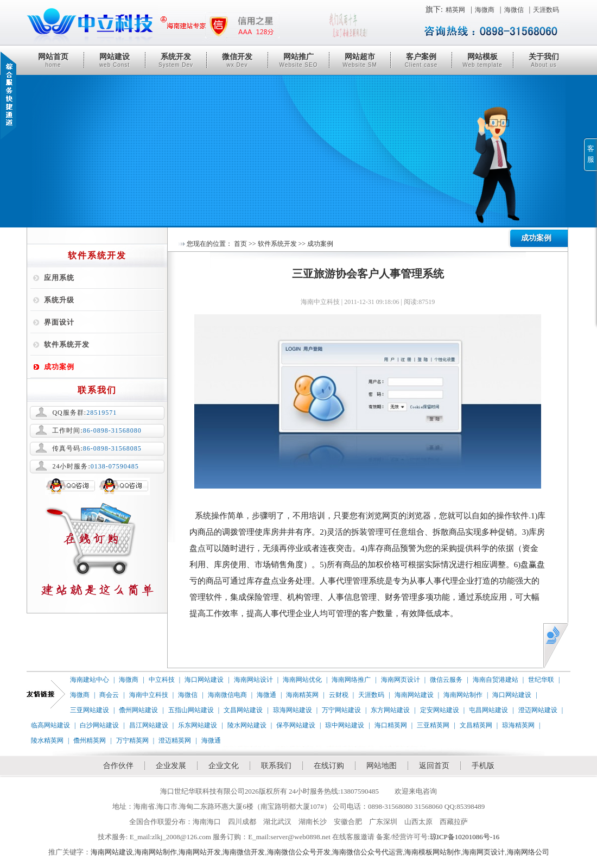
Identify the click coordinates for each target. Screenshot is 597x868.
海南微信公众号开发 (299, 852)
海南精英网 (302, 695)
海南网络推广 (351, 680)
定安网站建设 (440, 710)
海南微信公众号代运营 (367, 852)
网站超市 (360, 60)
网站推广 (298, 60)
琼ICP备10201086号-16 (465, 837)
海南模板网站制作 (433, 852)
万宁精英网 (132, 740)
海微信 (514, 10)
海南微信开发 (244, 852)
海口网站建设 (204, 680)
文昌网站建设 (243, 710)
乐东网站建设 (198, 725)
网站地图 (382, 766)
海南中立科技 (149, 695)
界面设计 (59, 322)
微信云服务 (446, 680)
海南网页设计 (401, 680)
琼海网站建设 (293, 710)
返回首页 (434, 766)
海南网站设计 (253, 680)
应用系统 (59, 278)
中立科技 (162, 680)
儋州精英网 (90, 740)
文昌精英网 (476, 725)
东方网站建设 (390, 710)
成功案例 (59, 367)
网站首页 (53, 60)
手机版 (483, 766)
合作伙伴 (118, 766)
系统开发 (176, 60)
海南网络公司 (528, 852)
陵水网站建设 (247, 725)
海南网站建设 (414, 695)
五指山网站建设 (191, 710)
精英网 (455, 10)
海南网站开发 (200, 852)
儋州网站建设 (138, 710)
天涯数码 (546, 10)
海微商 (485, 10)
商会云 (109, 695)
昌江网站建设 (149, 725)
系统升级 (59, 300)
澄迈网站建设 (538, 710)
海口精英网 (391, 725)
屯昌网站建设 (488, 710)
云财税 (339, 695)
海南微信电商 (227, 695)
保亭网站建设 (296, 725)
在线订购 (329, 766)
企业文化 (224, 766)
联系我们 (276, 766)
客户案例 (421, 60)
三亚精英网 (433, 725)
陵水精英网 (47, 740)
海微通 (266, 695)
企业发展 (171, 766)
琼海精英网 (518, 725)
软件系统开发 (67, 344)
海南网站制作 (463, 695)
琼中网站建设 (345, 725)
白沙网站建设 (99, 725)
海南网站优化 (302, 680)
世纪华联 (541, 680)
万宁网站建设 (341, 710)
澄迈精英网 (175, 740)
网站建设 (115, 60)
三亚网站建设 (90, 710)
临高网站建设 (50, 725)
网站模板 (482, 60)
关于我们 (544, 60)
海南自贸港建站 (496, 680)
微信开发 (237, 60)
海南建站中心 (90, 680)
